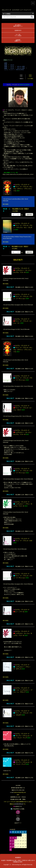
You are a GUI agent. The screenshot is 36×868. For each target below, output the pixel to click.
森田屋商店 (18, 857)
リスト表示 (30, 79)
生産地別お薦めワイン (18, 40)
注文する (29, 214)
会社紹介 (3, 860)
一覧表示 (21, 79)
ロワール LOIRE (21, 66)
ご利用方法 (24, 860)
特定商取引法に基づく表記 (14, 860)
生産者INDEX (18, 30)
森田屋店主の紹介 (18, 862)
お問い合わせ (31, 860)
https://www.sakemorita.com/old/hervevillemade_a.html (18, 174)
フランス (12, 65)
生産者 (6, 63)
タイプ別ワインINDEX (18, 35)
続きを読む (6, 204)
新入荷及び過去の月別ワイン (18, 26)
